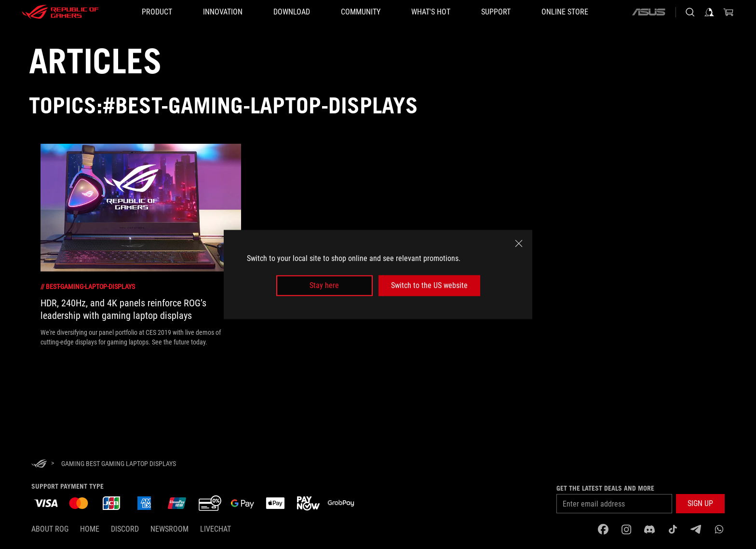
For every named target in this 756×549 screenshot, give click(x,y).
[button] (157, 12)
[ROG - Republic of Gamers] (60, 12)
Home (90, 529)
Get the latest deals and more (605, 488)
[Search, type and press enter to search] (690, 12)
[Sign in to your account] (709, 12)
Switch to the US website (429, 285)
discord (125, 529)
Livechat (216, 529)
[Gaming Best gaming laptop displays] (119, 464)
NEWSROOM (169, 529)
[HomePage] (39, 464)
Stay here (324, 285)
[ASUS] (648, 12)
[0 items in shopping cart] (729, 12)
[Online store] (565, 12)
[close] (519, 244)
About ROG (50, 529)
